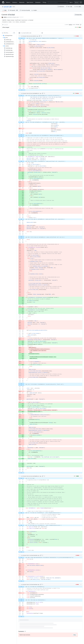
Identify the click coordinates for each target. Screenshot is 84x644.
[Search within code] (33, 33)
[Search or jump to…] (58, 2)
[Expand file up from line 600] (24, 558)
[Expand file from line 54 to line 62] (24, 122)
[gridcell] (52, 38)
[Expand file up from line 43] (24, 96)
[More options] (81, 36)
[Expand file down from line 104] (24, 552)
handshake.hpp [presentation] (9, 50)
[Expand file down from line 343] (24, 384)
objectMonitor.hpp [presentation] (10, 56)
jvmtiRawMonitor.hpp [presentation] (10, 44)
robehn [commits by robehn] (5, 17)
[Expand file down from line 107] (24, 616)
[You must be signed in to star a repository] (78, 7)
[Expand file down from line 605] (24, 581)
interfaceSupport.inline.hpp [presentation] (12, 52)
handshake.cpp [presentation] (9, 48)
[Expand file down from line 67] (24, 135)
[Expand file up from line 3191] (24, 38)
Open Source (30, 2)
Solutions (15, 2)
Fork (69, 7)
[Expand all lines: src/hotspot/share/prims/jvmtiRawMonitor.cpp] (47, 93)
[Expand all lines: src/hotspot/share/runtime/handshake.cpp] (45, 555)
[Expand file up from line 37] (24, 478)
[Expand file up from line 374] (24, 385)
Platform (9, 2)
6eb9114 (71, 25)
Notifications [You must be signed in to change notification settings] (61, 7)
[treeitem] (10, 46)
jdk (11, 7)
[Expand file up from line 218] (24, 136)
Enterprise (39, 2)
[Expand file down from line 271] (24, 236)
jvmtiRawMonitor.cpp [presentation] (10, 42)
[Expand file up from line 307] (24, 238)
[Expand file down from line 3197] (24, 90)
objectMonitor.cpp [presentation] (10, 54)
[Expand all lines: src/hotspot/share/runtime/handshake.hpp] (45, 584)
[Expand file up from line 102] (24, 601)
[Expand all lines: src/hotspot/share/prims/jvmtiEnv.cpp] (44, 36)
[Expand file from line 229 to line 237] (24, 161)
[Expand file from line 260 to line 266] (24, 219)
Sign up (77, 2)
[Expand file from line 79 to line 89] (24, 525)
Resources (22, 2)
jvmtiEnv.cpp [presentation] (8, 40)
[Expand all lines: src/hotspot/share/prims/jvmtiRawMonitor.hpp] (47, 476)
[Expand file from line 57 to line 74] (24, 513)
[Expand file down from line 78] (24, 599)
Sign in (71, 2)
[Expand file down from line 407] (24, 473)
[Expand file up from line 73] (24, 587)
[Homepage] (3, 2)
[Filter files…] (9, 33)
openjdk (6, 7)
